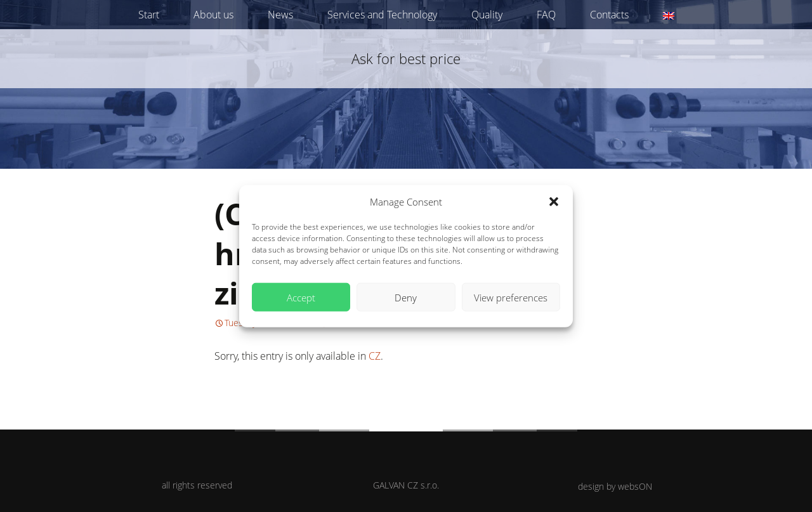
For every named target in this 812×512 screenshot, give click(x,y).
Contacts (609, 15)
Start (149, 15)
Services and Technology (382, 15)
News (280, 15)
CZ (375, 356)
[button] (554, 202)
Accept (301, 297)
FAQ (546, 15)
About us (213, 15)
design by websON (615, 486)
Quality (487, 15)
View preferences (511, 297)
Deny (406, 297)
